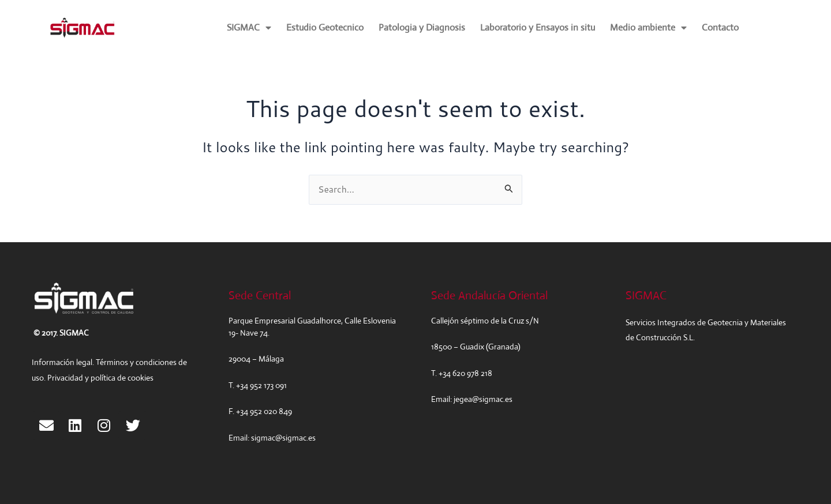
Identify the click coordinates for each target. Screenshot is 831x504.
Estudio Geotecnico (325, 27)
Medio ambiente (648, 28)
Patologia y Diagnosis (422, 27)
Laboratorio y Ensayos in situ (538, 27)
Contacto (720, 27)
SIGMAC (249, 28)
